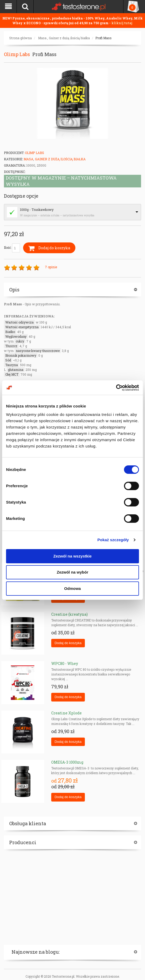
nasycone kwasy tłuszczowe (38, 351)
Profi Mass (103, 38)
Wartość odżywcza (19, 322)
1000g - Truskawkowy (37, 210)
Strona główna (20, 38)
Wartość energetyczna (22, 327)
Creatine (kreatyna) (69, 614)
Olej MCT (12, 374)
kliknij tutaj (122, 23)
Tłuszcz (11, 346)
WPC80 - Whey (65, 663)
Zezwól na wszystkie (72, 556)
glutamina (16, 370)
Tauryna (12, 365)
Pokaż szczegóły (113, 540)
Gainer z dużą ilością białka (69, 38)
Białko (10, 332)
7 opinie (51, 267)
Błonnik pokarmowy (21, 355)
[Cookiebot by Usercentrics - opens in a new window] (116, 388)
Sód (8, 360)
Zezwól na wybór (72, 572)
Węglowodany (16, 336)
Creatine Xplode (66, 713)
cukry (20, 341)
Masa (42, 38)
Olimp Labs (17, 54)
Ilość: (12, 248)
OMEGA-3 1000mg (67, 762)
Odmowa (72, 588)
